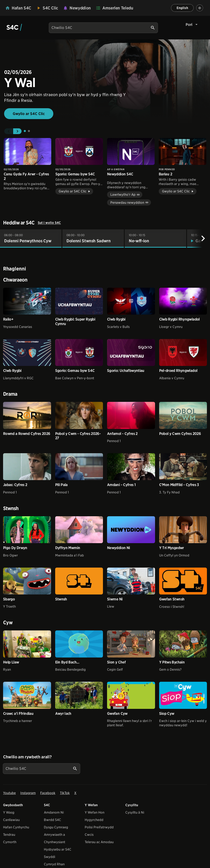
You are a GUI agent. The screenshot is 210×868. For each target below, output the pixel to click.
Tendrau (9, 835)
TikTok (65, 793)
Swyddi (50, 857)
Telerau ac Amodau (99, 842)
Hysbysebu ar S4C (58, 849)
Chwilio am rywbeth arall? (27, 757)
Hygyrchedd (94, 820)
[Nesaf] (203, 239)
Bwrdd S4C (52, 820)
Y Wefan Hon (95, 812)
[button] (9, 131)
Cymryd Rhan (54, 864)
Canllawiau (11, 820)
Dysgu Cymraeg (56, 827)
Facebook (48, 793)
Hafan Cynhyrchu (16, 827)
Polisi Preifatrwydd (99, 827)
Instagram (28, 793)
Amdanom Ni (54, 812)
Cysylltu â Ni (135, 812)
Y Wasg (9, 812)
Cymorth (10, 842)
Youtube (9, 793)
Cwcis (89, 835)
